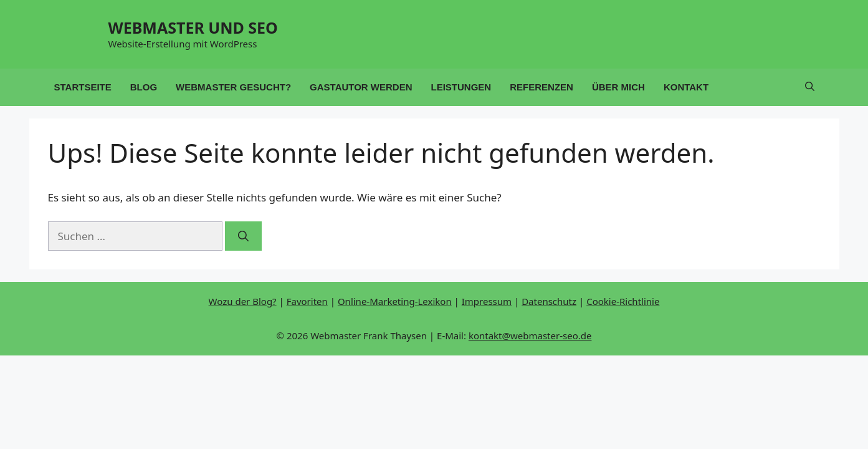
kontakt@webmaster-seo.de (530, 336)
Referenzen (541, 87)
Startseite (83, 87)
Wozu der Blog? (243, 301)
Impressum (487, 301)
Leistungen (461, 87)
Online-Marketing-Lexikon (395, 301)
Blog (144, 87)
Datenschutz (549, 301)
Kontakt (686, 87)
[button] (810, 87)
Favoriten (307, 301)
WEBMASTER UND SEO (193, 27)
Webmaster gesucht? (233, 87)
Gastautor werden (361, 87)
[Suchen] (243, 236)
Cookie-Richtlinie (623, 301)
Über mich (618, 87)
